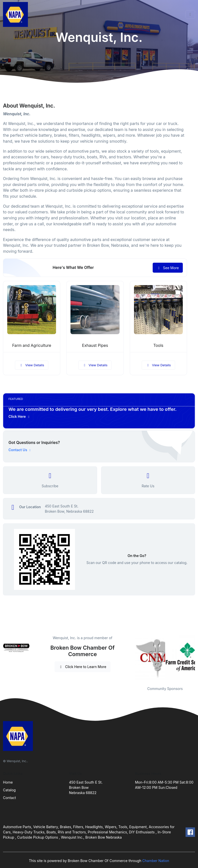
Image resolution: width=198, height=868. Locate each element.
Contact (9, 798)
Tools (158, 345)
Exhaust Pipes (95, 345)
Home (8, 782)
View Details (32, 365)
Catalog (9, 790)
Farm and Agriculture (32, 345)
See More (168, 268)
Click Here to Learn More (83, 667)
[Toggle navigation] (190, 14)
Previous (131, 658)
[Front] (16, 14)
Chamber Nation (156, 861)
